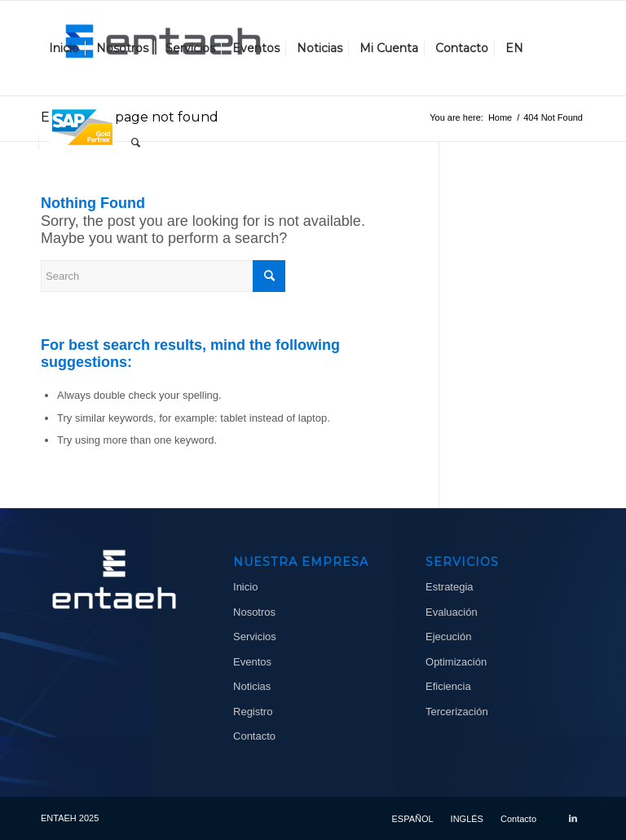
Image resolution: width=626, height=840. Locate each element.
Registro (253, 712)
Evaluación (452, 612)
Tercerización (457, 712)
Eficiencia (448, 686)
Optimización (456, 662)
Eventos (252, 662)
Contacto (254, 736)
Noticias (252, 686)
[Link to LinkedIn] (573, 818)
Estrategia (450, 587)
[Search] (136, 143)
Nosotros (254, 612)
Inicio (245, 587)
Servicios (255, 637)
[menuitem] (64, 48)
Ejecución (448, 637)
